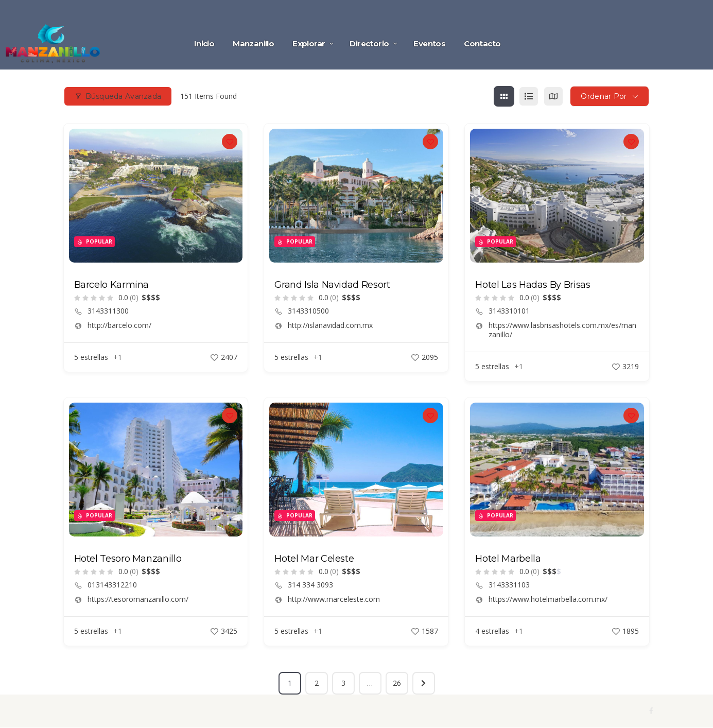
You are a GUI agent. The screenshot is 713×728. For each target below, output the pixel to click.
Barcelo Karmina (112, 285)
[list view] (529, 96)
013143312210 (112, 585)
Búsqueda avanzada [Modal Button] (118, 96)
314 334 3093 (310, 585)
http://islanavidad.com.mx (330, 325)
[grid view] (504, 96)
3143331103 (509, 585)
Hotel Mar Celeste (314, 559)
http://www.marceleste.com (334, 599)
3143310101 (509, 311)
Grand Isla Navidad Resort (332, 285)
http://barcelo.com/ (119, 325)
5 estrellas (91, 357)
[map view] (553, 96)
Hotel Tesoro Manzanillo (128, 559)
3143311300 (108, 311)
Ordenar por (604, 96)
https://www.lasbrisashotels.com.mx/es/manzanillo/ (562, 330)
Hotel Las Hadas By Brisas (533, 285)
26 (397, 683)
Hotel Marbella (508, 559)
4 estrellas (492, 631)
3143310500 (308, 311)
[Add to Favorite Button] (230, 142)
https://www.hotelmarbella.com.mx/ (548, 599)
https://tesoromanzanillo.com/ (138, 599)
